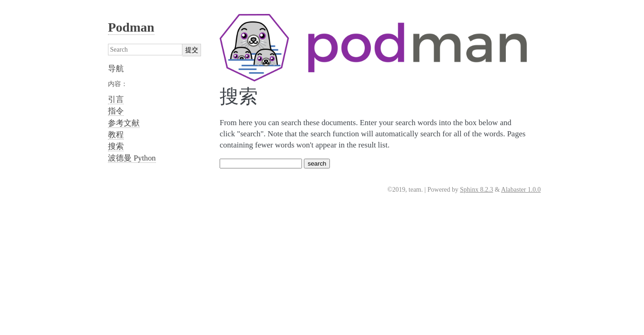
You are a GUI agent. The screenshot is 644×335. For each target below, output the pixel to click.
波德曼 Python (132, 158)
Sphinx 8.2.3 (477, 190)
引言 (116, 99)
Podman (131, 27)
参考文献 (124, 123)
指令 (116, 111)
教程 (116, 135)
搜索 (116, 146)
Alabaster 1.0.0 (521, 190)
